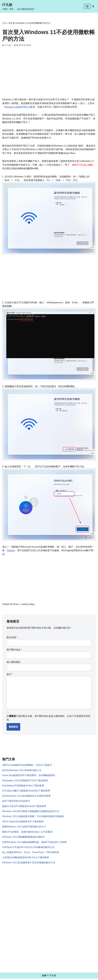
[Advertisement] (49, 76)
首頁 (4, 23)
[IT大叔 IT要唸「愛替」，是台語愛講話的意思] (18, 6)
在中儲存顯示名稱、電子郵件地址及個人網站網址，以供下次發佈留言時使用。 (48, 719)
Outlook (11, 551)
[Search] (93, 6)
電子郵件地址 (14, 650)
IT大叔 (8, 45)
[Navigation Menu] (87, 6)
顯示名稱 (12, 638)
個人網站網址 (14, 663)
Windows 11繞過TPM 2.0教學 (20, 107)
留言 (10, 675)
